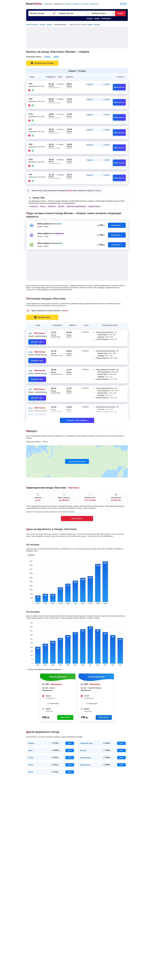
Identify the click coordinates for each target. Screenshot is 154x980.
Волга (31, 765)
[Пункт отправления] (43, 13)
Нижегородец (86, 758)
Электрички (94, 4)
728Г (30, 333)
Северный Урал (86, 743)
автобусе (59, 243)
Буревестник (85, 765)
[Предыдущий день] (88, 13)
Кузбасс (31, 743)
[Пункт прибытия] (72, 13)
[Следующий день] (113, 13)
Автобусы (68, 4)
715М (30, 371)
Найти (120, 13)
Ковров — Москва (94, 25)
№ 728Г (84, 684)
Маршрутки (77, 4)
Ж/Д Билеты (59, 4)
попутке (58, 224)
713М (30, 352)
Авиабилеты (49, 4)
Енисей (83, 750)
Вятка (31, 772)
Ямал (30, 750)
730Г (30, 389)
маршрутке (59, 233)
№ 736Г (46, 684)
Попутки (85, 4)
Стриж (31, 758)
